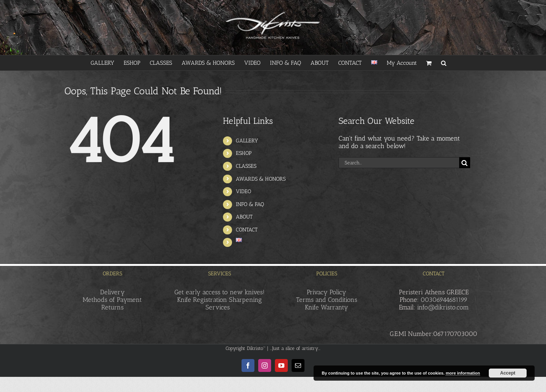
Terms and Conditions (327, 300)
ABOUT (244, 217)
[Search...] (399, 163)
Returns (112, 307)
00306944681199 (444, 300)
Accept (508, 373)
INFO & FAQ (250, 204)
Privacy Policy (326, 292)
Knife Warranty (326, 307)
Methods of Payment (112, 300)
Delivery (112, 292)
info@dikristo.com (443, 307)
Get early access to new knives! (220, 292)
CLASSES (246, 166)
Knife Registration (202, 300)
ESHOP (244, 153)
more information (463, 373)
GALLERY (247, 141)
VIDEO (243, 191)
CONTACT (247, 230)
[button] (444, 63)
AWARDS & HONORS (261, 179)
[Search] (465, 163)
